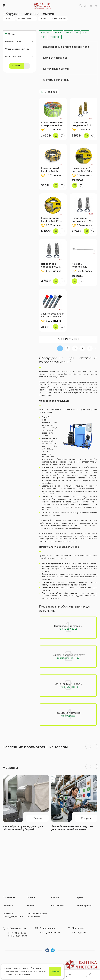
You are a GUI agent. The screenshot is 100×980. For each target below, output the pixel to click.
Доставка (8, 906)
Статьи (55, 897)
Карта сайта (58, 906)
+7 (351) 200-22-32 (68, 629)
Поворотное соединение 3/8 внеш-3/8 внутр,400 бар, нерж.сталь (82, 220)
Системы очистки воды (56, 80)
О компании (9, 897)
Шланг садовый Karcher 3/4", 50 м (82, 170)
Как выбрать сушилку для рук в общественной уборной (23, 828)
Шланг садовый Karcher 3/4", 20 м (51, 219)
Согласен (55, 971)
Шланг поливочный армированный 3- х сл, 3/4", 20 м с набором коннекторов (52, 124)
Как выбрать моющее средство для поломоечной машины (72, 828)
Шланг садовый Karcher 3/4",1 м (50, 170)
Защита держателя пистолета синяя (53, 315)
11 (90, 348)
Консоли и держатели (56, 69)
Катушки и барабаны (55, 58)
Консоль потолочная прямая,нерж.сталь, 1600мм (83, 265)
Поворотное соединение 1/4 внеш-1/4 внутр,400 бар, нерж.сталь (53, 265)
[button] (95, 766)
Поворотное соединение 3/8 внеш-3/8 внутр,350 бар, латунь (82, 124)
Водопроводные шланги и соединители (66, 47)
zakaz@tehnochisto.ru (68, 658)
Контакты (32, 906)
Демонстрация (84, 906)
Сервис (79, 897)
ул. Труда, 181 (68, 716)
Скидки (31, 897)
